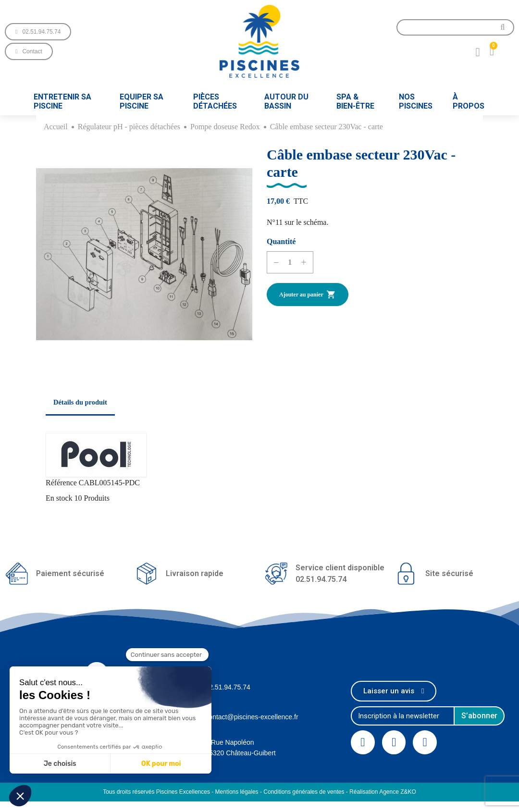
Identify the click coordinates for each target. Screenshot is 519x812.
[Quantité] (290, 262)
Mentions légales (237, 792)
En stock (59, 498)
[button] (38, 32)
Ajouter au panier (308, 295)
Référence (61, 483)
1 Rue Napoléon (229, 742)
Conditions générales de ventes (304, 792)
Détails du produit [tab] (80, 402)
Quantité (281, 241)
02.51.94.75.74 (228, 687)
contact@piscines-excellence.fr (252, 717)
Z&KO (408, 792)
